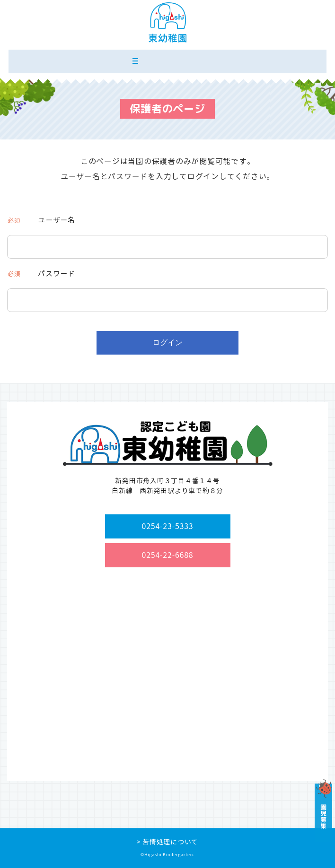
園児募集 (323, 811)
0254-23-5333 (168, 526)
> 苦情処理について (167, 842)
